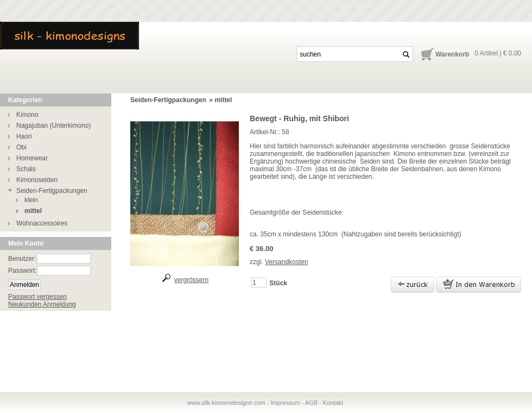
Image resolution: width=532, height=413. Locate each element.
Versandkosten (286, 262)
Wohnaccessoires (42, 223)
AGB (311, 403)
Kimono (27, 115)
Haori (24, 136)
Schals (26, 169)
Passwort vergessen (37, 297)
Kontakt (333, 403)
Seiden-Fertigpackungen (52, 191)
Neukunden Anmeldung (42, 304)
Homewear (32, 158)
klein (31, 200)
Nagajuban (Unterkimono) (53, 126)
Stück (278, 283)
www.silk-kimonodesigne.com (226, 403)
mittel (33, 211)
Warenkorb (452, 54)
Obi (21, 147)
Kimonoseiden (37, 180)
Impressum (285, 403)
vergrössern (191, 280)
